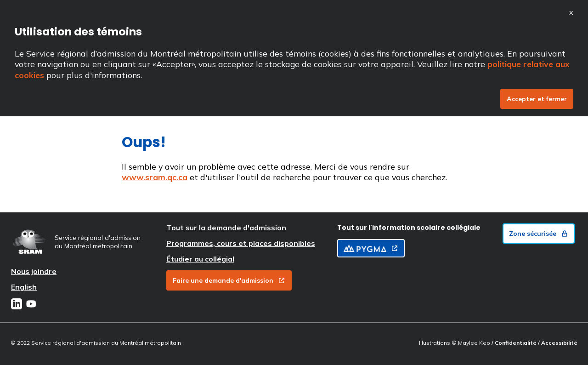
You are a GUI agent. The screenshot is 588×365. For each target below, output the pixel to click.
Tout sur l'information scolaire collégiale (409, 228)
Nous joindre (34, 271)
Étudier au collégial (200, 259)
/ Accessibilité (558, 343)
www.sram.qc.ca (155, 177)
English (24, 287)
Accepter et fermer (537, 99)
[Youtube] (31, 305)
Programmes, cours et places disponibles (241, 243)
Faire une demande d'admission (229, 280)
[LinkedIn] (17, 305)
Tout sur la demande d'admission (226, 228)
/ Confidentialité (515, 343)
